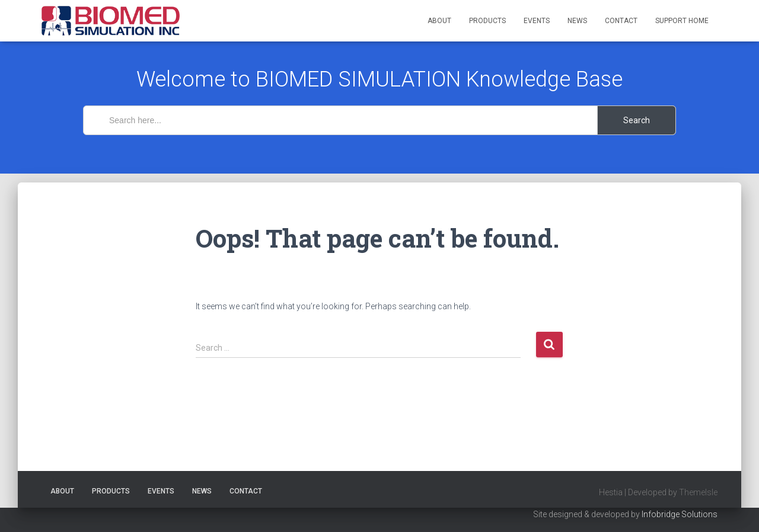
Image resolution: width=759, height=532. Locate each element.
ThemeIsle (698, 492)
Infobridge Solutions (680, 514)
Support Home (682, 21)
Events (537, 21)
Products (487, 21)
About (439, 21)
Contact (621, 21)
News (577, 21)
